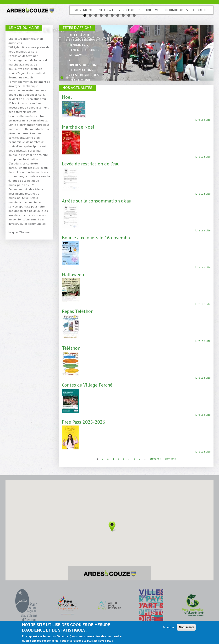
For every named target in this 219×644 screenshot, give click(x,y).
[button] (112, 527)
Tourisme (152, 10)
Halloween (73, 274)
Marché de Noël (78, 127)
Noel (67, 97)
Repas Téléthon (78, 311)
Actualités (201, 10)
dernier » (170, 459)
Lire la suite (203, 120)
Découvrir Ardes (176, 10)
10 (134, 15)
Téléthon (71, 348)
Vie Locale (107, 10)
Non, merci (186, 627)
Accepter (168, 627)
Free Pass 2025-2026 (84, 422)
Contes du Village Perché (87, 385)
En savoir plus (104, 641)
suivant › (155, 459)
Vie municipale (85, 10)
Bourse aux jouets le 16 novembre (97, 237)
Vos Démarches (130, 10)
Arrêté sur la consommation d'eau (97, 201)
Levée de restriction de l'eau (91, 164)
